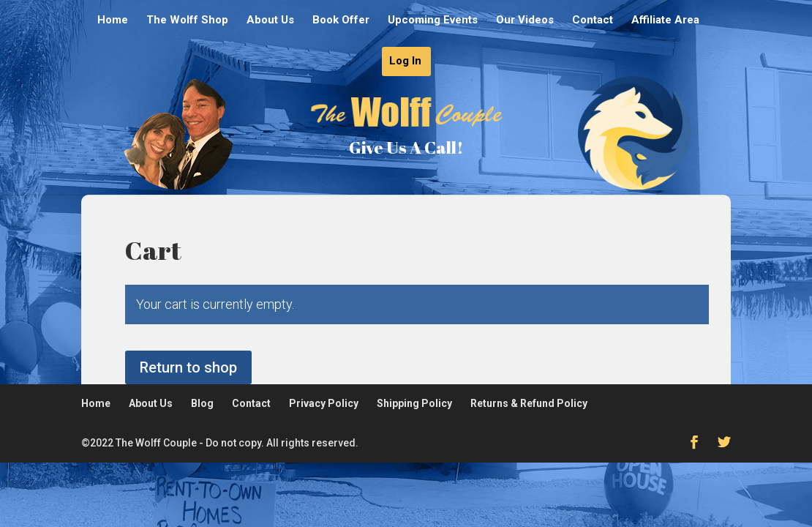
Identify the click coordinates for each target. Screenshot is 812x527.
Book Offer (341, 20)
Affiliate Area (665, 20)
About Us (270, 20)
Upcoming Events (433, 20)
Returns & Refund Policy (529, 403)
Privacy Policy (324, 403)
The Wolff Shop (187, 20)
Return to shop (188, 367)
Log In (405, 61)
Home (113, 20)
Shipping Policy (414, 403)
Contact (593, 20)
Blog (202, 403)
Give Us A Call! (406, 147)
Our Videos (525, 20)
